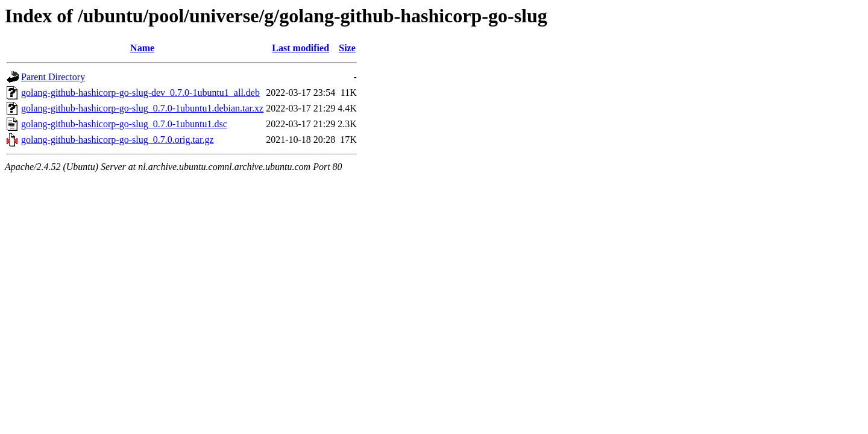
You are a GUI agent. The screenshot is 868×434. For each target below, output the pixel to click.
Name (142, 48)
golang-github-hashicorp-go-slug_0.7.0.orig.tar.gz (118, 140)
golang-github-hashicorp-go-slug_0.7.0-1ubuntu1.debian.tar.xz (142, 108)
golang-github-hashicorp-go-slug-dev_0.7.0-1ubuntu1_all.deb (140, 93)
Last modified (300, 48)
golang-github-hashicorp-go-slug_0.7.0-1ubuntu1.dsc (124, 124)
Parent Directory (53, 77)
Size (347, 48)
